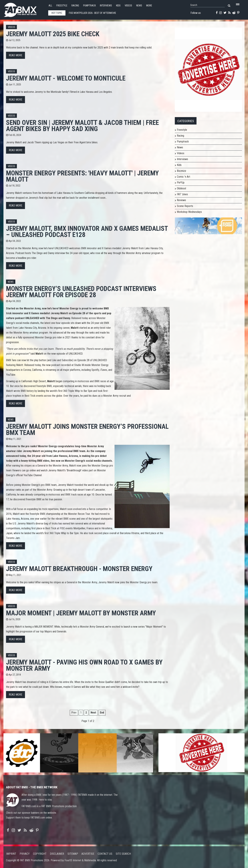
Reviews (181, 200)
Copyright (40, 854)
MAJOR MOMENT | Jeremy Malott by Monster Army (81, 613)
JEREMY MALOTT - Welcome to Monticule (66, 78)
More (149, 6)
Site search (123, 854)
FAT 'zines (182, 194)
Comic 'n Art (184, 177)
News (139, 6)
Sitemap (73, 854)
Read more (15, 55)
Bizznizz (182, 171)
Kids (118, 6)
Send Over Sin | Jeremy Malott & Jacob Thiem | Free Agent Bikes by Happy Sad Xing (82, 126)
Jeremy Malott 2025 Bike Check (53, 34)
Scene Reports (185, 206)
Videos (128, 6)
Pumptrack (89, 6)
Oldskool (181, 188)
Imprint (11, 854)
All (50, 6)
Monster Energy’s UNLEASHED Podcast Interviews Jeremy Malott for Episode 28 (81, 292)
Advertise (88, 854)
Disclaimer (57, 854)
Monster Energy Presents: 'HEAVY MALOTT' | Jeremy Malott (82, 176)
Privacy (25, 854)
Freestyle (62, 6)
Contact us (105, 854)
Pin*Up (181, 183)
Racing (75, 6)
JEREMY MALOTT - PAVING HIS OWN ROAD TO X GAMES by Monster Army (84, 665)
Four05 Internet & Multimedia (80, 860)
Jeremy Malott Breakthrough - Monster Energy (79, 569)
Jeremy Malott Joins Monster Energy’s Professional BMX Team (87, 430)
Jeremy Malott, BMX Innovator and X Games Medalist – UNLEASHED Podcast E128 (87, 232)
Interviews (106, 6)
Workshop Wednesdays (189, 212)
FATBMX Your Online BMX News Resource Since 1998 (24, 9)
